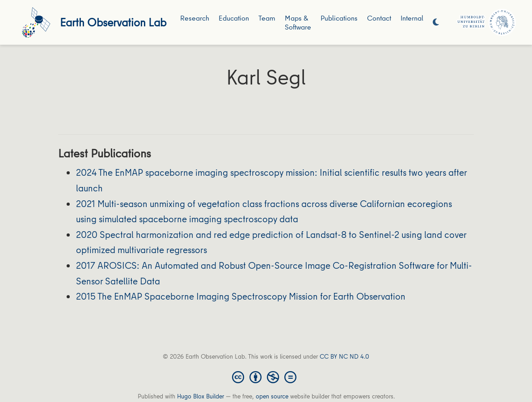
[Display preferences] (436, 23)
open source (272, 396)
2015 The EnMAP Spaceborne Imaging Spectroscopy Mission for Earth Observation (241, 296)
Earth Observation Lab (113, 22)
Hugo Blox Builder (201, 396)
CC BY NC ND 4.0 (344, 356)
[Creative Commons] (266, 377)
